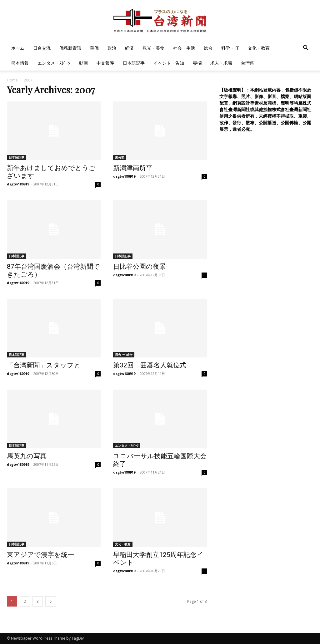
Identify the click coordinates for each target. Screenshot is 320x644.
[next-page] (51, 601)
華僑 (94, 48)
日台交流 (42, 48)
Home (12, 80)
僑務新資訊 (70, 48)
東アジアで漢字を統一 (40, 555)
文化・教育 (259, 48)
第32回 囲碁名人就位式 (150, 365)
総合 (208, 48)
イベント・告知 (169, 63)
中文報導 (105, 63)
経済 (129, 48)
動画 (83, 63)
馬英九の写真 (27, 456)
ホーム (18, 48)
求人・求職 (221, 63)
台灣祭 (247, 63)
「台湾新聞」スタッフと (44, 365)
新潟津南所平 (133, 168)
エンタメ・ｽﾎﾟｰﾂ (54, 63)
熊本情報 (20, 63)
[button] (306, 49)
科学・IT (230, 48)
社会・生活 (184, 48)
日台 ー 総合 (124, 355)
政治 (112, 48)
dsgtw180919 (18, 184)
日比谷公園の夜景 (140, 267)
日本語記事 (134, 63)
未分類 (120, 157)
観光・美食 (153, 48)
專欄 (197, 63)
